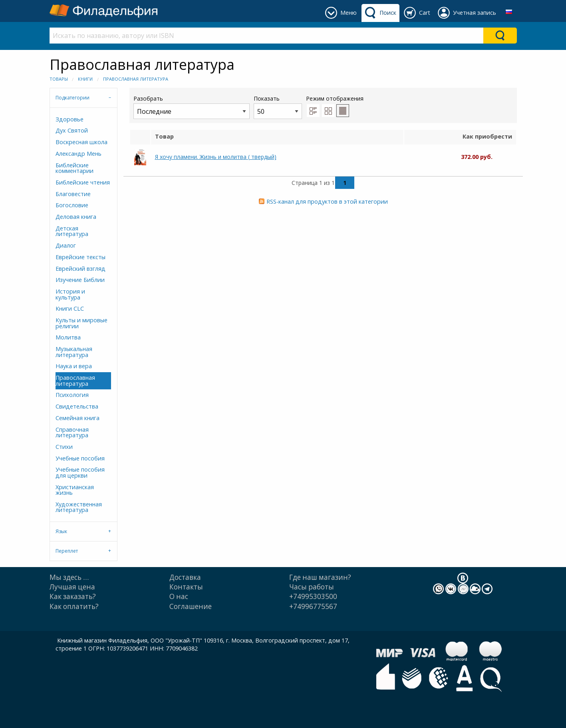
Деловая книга (76, 217)
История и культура (70, 294)
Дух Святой (72, 130)
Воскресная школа (81, 142)
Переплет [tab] (67, 551)
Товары (59, 79)
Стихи (64, 447)
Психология (72, 395)
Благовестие (73, 194)
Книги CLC (70, 308)
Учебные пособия (80, 458)
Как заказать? (73, 596)
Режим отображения (335, 98)
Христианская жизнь (75, 490)
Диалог (66, 245)
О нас (179, 596)
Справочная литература (72, 432)
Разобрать (192, 107)
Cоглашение (191, 606)
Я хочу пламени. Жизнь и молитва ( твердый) (216, 157)
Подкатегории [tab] (72, 98)
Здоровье (70, 119)
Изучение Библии (80, 280)
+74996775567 (313, 606)
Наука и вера (74, 366)
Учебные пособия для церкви (80, 472)
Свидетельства (77, 406)
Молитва (68, 337)
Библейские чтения (83, 182)
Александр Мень (78, 154)
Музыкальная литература (74, 352)
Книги (85, 79)
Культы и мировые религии (81, 323)
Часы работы (312, 587)
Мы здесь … (69, 577)
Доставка (185, 577)
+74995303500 (313, 596)
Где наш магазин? (320, 577)
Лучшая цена (72, 587)
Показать (278, 107)
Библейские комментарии (74, 168)
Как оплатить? (74, 606)
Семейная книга (77, 418)
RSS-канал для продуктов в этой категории (327, 201)
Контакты (186, 587)
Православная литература (136, 79)
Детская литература (72, 231)
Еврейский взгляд (80, 269)
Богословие (72, 205)
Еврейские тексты (80, 257)
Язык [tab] (61, 531)
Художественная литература (79, 507)
